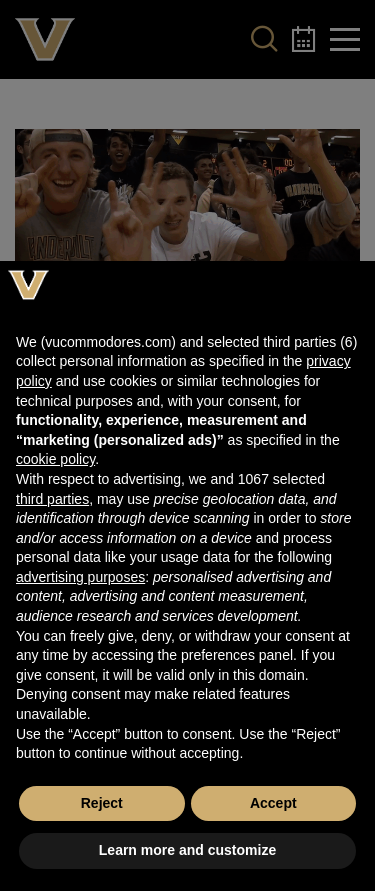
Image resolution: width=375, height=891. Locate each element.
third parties (52, 499)
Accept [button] (273, 803)
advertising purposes (80, 577)
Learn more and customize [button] (187, 850)
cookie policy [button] (55, 459)
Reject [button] (102, 803)
